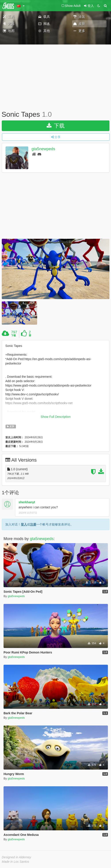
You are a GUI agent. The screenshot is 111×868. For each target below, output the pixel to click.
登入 (24, 524)
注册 (33, 524)
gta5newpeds (43, 149)
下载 (56, 126)
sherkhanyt (27, 502)
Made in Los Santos (15, 862)
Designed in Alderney (16, 857)
